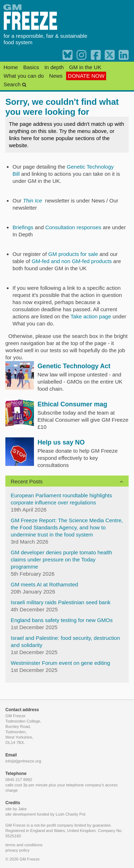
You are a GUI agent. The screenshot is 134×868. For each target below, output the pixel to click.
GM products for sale (74, 254)
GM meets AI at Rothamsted (44, 584)
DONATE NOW (86, 76)
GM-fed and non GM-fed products (71, 261)
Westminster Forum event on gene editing (60, 663)
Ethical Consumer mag (72, 404)
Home (11, 67)
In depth (54, 67)
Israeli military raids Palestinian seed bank (61, 602)
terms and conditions (24, 845)
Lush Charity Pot (71, 814)
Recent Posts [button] (27, 481)
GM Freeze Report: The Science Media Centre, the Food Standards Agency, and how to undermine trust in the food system (67, 527)
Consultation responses (73, 227)
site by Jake (16, 809)
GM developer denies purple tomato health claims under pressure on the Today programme (61, 559)
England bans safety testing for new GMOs (62, 620)
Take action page (91, 316)
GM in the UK (85, 67)
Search (15, 84)
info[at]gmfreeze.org (23, 761)
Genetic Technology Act (74, 366)
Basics (31, 67)
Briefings (23, 227)
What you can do (24, 76)
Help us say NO (61, 442)
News (56, 76)
